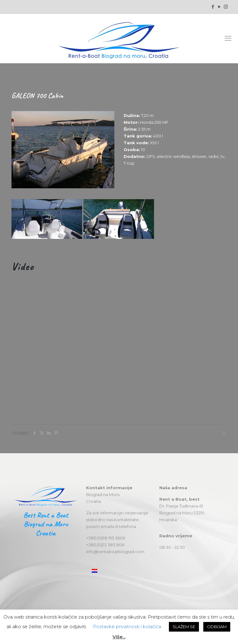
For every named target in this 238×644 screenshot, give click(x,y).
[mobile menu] (228, 38)
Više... (119, 637)
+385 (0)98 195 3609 (106, 538)
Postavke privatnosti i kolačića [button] (127, 626)
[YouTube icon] (219, 7)
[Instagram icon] (226, 7)
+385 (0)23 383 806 (105, 545)
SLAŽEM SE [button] (184, 627)
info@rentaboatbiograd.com (115, 552)
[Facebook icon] (213, 7)
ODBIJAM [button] (217, 627)
